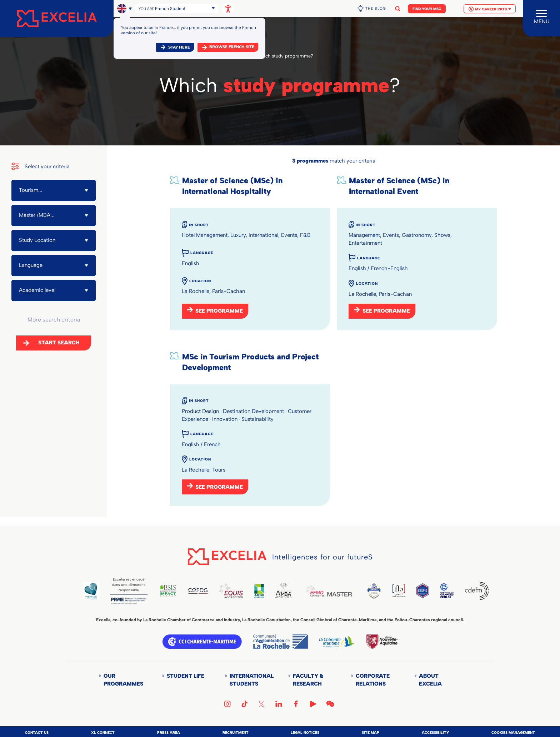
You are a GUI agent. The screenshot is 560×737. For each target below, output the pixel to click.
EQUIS (231, 591)
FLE (399, 591)
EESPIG (423, 591)
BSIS (168, 591)
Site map (371, 733)
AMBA (283, 591)
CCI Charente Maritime (202, 642)
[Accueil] (57, 19)
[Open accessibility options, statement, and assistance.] (228, 9)
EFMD (329, 591)
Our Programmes (123, 680)
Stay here (179, 47)
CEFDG (198, 591)
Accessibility (435, 733)
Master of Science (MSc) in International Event (399, 186)
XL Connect (103, 733)
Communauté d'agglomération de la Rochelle (281, 642)
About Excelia (430, 680)
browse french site (232, 47)
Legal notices (305, 733)
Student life (186, 676)
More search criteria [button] (54, 320)
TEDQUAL (374, 591)
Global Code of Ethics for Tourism (91, 591)
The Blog (376, 8)
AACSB (259, 591)
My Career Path (490, 9)
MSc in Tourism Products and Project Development (250, 362)
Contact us (37, 733)
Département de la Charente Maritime (337, 642)
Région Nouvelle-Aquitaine (382, 642)
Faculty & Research (308, 680)
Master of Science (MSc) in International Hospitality (232, 186)
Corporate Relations (373, 680)
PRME (129, 601)
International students (251, 680)
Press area (169, 733)
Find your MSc (427, 9)
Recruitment (236, 733)
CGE (447, 591)
